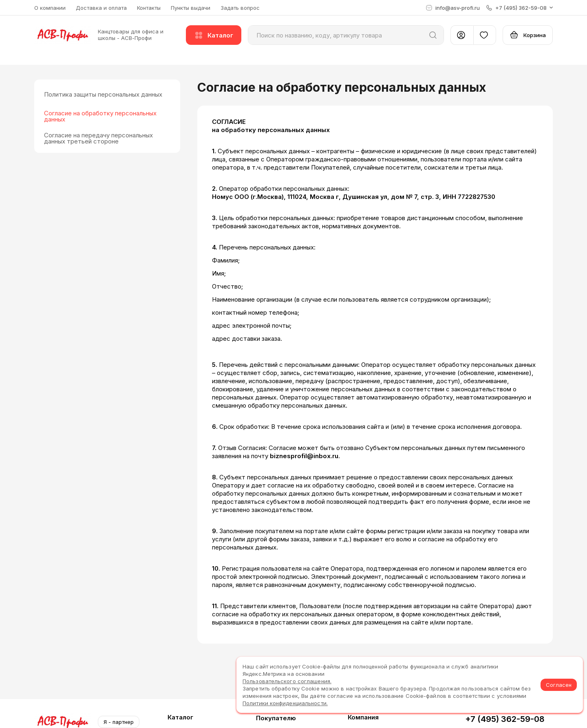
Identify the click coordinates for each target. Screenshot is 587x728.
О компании (50, 8)
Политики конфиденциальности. (285, 703)
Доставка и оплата (101, 8)
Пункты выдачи (191, 8)
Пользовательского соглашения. (287, 681)
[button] (520, 8)
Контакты (149, 8)
